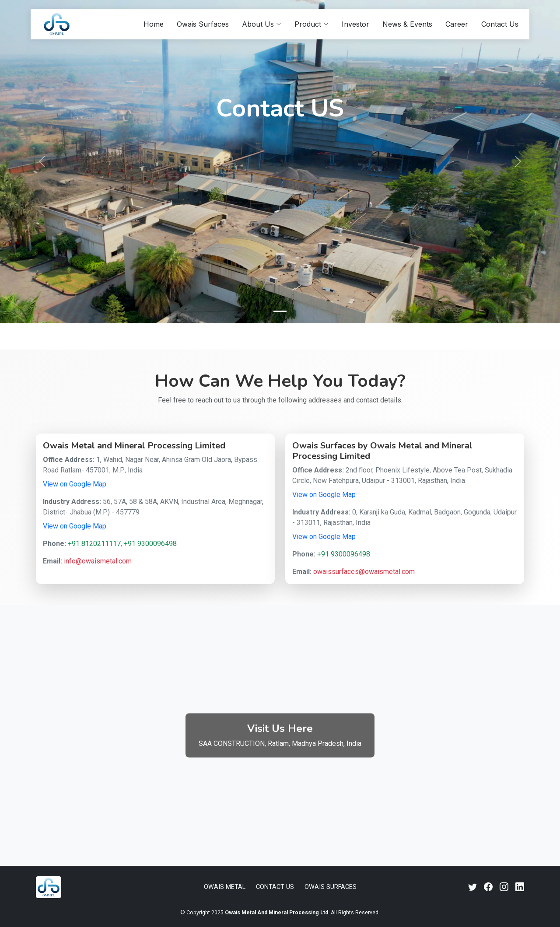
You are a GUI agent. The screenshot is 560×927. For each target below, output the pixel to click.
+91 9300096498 (150, 544)
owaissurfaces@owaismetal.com (364, 572)
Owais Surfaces (203, 24)
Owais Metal (225, 887)
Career (457, 24)
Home (154, 24)
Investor (355, 24)
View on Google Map (75, 484)
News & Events (407, 24)
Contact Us (500, 24)
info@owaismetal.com (98, 561)
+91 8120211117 (94, 544)
